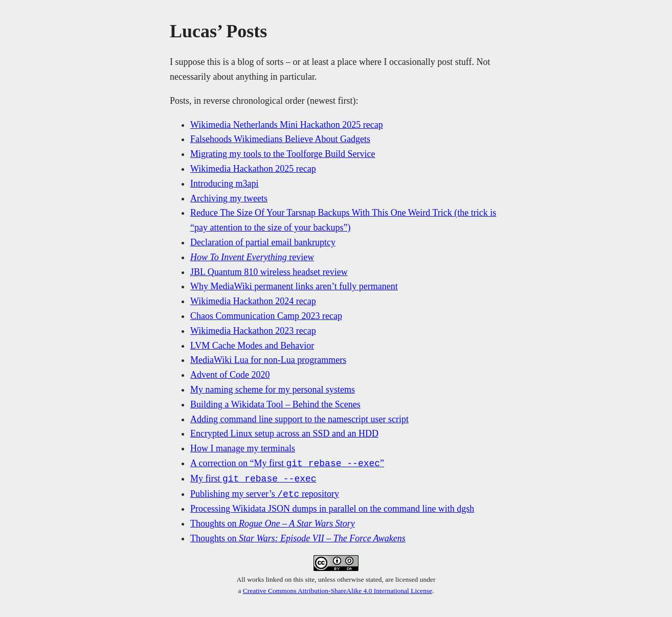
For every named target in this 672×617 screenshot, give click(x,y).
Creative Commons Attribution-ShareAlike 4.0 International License (338, 591)
